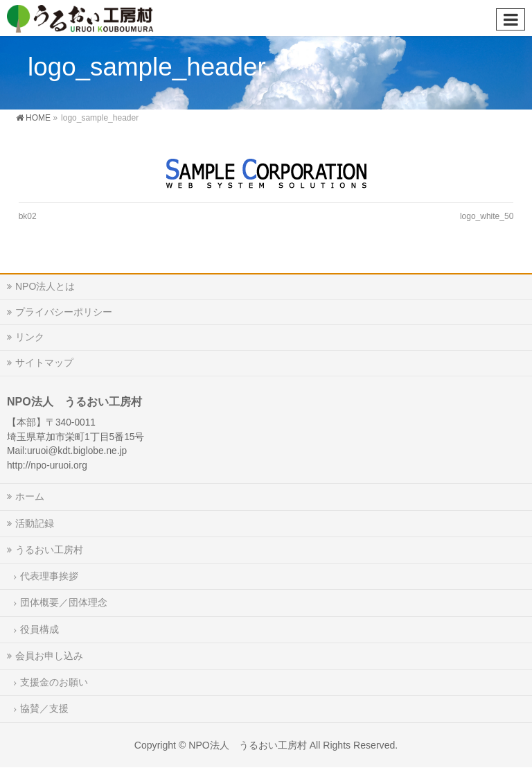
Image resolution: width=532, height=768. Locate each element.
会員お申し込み (49, 656)
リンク (30, 337)
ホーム (30, 496)
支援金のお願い (54, 682)
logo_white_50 (487, 216)
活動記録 (35, 523)
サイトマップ (44, 363)
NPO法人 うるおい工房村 (248, 745)
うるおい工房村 (49, 550)
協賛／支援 (44, 708)
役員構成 (39, 629)
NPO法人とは (45, 286)
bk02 (28, 216)
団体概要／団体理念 (64, 602)
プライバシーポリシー (64, 312)
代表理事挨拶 (49, 576)
